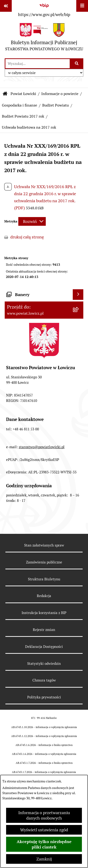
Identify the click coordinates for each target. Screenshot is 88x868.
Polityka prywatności (44, 697)
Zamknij (44, 859)
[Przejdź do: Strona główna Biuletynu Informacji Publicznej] (5, 94)
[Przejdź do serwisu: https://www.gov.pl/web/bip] (44, 9)
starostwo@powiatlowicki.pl (42, 447)
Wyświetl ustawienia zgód (44, 830)
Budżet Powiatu (55, 105)
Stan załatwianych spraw (44, 545)
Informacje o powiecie (60, 94)
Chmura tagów (44, 680)
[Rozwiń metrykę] (32, 221)
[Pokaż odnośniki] (6, 6)
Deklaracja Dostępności (44, 647)
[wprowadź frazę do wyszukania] (38, 64)
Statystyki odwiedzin (44, 664)
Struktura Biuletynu (44, 579)
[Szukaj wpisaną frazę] (77, 64)
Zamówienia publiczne (44, 562)
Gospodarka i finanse (19, 105)
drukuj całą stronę (27, 237)
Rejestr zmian (44, 630)
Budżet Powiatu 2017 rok (23, 116)
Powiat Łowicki (23, 94)
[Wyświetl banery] (78, 295)
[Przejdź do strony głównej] (44, 38)
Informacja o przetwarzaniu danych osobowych (44, 815)
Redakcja (44, 596)
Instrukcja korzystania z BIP (44, 613)
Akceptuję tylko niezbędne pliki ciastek (44, 844)
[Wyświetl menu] (82, 6)
